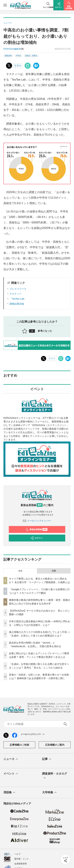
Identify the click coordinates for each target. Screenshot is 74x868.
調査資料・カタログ (55, 776)
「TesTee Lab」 (18, 299)
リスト (18, 66)
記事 (47, 759)
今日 (20, 571)
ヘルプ (17, 854)
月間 (54, 571)
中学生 (18, 56)
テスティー (15, 294)
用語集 (10, 793)
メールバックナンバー (37, 521)
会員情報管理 (20, 864)
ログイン (36, 538)
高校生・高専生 (31, 56)
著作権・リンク (22, 859)
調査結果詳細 (17, 304)
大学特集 (50, 793)
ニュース (11, 759)
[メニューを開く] (5, 5)
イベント (11, 774)
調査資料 (8, 56)
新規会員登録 (36, 529)
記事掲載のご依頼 (19, 745)
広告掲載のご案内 (55, 745)
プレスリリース (18, 289)
